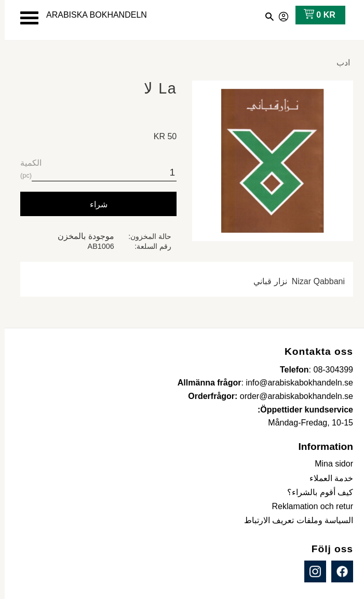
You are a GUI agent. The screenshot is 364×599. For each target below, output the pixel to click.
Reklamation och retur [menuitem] (308, 506)
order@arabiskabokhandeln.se (292, 396)
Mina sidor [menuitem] (329, 464)
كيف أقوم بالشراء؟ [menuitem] (315, 492)
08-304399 (328, 370)
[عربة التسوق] (313, 15)
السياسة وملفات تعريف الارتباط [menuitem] (294, 520)
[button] (25, 18)
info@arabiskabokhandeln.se (295, 383)
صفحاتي (279, 15)
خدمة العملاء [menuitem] (327, 478)
